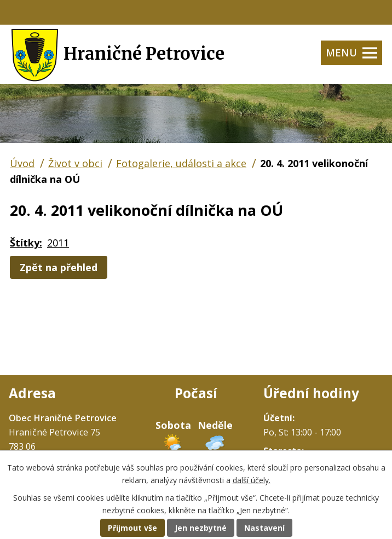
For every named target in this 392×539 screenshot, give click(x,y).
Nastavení (264, 528)
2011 (58, 243)
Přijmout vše (132, 528)
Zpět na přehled (59, 267)
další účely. (252, 480)
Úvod (22, 163)
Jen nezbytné (201, 528)
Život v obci (75, 163)
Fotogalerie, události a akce (181, 163)
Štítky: (26, 243)
